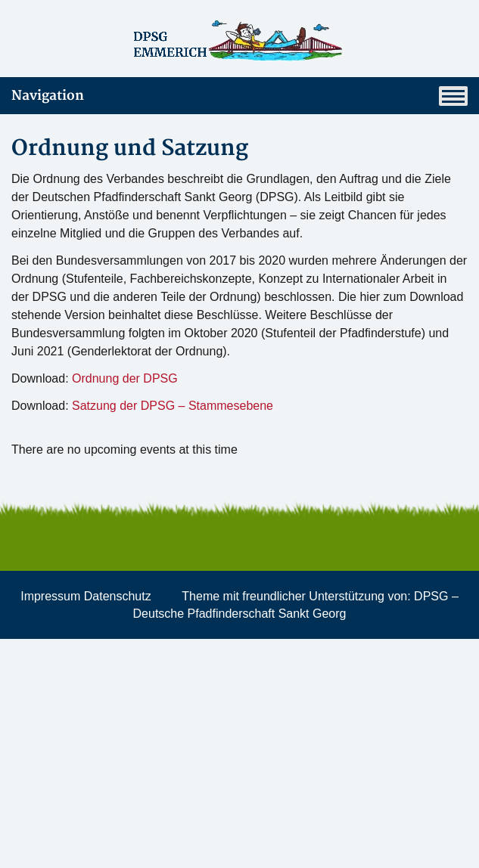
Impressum (50, 596)
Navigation (239, 96)
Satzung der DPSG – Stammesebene (173, 406)
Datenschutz (118, 596)
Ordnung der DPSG (125, 378)
